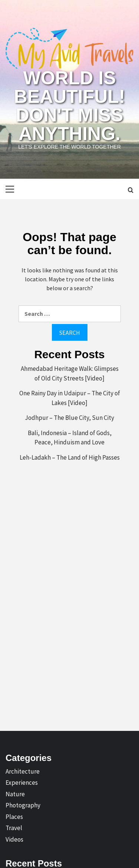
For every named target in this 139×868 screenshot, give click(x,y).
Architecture (23, 771)
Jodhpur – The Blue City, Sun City (69, 418)
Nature (15, 794)
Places (14, 817)
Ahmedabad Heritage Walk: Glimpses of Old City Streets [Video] (70, 373)
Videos (14, 839)
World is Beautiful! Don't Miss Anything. (70, 106)
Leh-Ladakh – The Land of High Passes (70, 457)
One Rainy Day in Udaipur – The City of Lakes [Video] (70, 398)
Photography (23, 805)
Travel (14, 828)
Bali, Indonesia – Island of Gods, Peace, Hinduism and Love (70, 438)
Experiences (22, 783)
